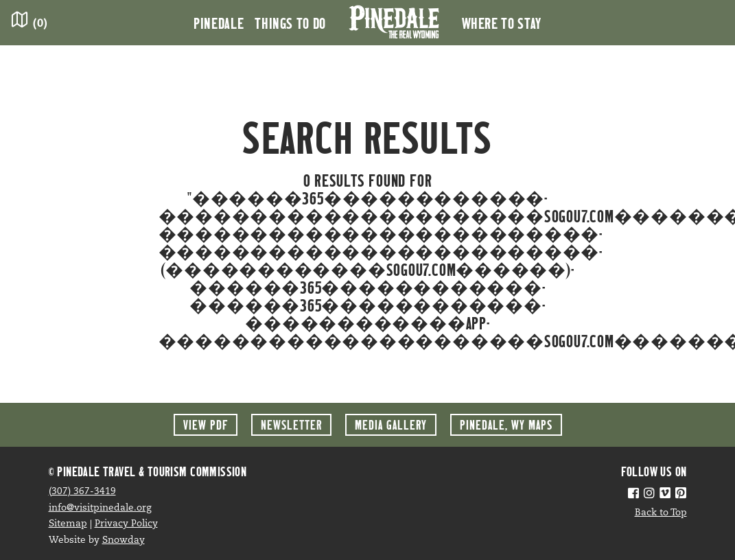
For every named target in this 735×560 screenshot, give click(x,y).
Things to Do (290, 23)
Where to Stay (502, 23)
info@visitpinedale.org (100, 508)
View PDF (206, 424)
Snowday (124, 540)
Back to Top (661, 513)
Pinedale (219, 23)
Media (391, 424)
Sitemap (68, 524)
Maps (506, 424)
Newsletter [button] (291, 424)
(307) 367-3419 (82, 492)
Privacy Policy (126, 524)
